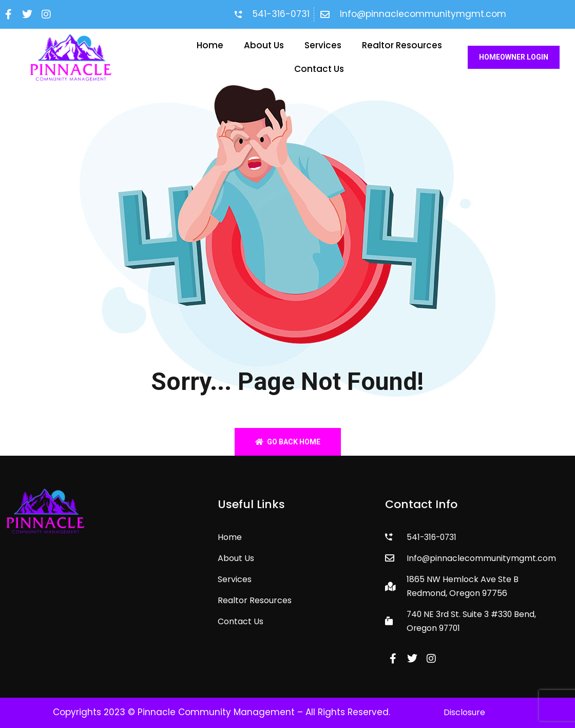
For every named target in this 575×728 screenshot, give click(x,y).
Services (323, 45)
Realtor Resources (402, 45)
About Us (264, 45)
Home (210, 45)
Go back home (288, 442)
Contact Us (319, 69)
